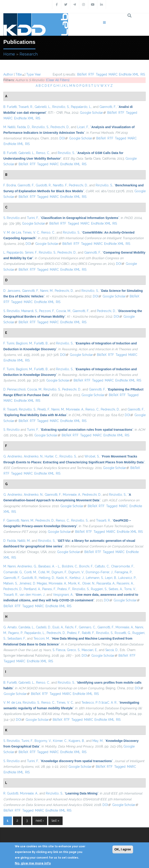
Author (8, 74)
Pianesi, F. (49, 589)
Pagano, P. (16, 633)
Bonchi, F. (86, 566)
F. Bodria (10, 185)
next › (40, 821)
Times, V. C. (31, 232)
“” (80, 218)
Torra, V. (130, 589)
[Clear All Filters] (58, 80)
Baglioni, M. (24, 343)
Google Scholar (93, 113)
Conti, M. (30, 572)
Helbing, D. (47, 578)
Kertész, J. (77, 578)
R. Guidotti (11, 793)
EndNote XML (129, 74)
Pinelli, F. (44, 409)
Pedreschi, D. (60, 127)
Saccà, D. (112, 650)
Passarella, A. (106, 583)
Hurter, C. (51, 456)
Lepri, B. (111, 578)
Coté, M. (44, 572)
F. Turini (9, 343)
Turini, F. (33, 218)
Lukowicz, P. (127, 578)
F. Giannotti (11, 520)
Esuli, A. (58, 627)
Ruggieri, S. (99, 589)
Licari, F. (83, 127)
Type (30, 74)
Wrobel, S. (92, 456)
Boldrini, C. (70, 566)
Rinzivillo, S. (61, 107)
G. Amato (10, 627)
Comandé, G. (13, 572)
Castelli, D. (43, 627)
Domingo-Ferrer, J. (99, 572)
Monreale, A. (75, 409)
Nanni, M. (47, 291)
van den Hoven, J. (32, 595)
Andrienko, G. (27, 566)
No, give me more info (33, 863)
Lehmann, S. (95, 578)
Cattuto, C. (102, 566)
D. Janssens (12, 291)
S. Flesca (59, 650)
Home (9, 54)
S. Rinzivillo (12, 218)
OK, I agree (123, 849)
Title (19, 74)
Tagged (101, 74)
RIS (143, 74)
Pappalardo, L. (81, 107)
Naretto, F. (60, 185)
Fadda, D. (24, 127)
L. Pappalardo (13, 252)
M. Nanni (10, 566)
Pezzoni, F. (47, 311)
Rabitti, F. (88, 633)
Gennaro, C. (87, 627)
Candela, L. (26, 627)
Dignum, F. (59, 572)
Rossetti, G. (123, 633)
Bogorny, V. (43, 741)
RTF (91, 74)
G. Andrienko (13, 456)
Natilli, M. (24, 541)
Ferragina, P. (123, 572)
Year (38, 74)
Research (29, 54)
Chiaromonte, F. (122, 566)
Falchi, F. (71, 627)
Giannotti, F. (108, 107)
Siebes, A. (116, 589)
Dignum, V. (76, 572)
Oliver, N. (89, 583)
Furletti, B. (41, 343)
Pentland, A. (32, 589)
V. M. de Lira (12, 232)
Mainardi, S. (29, 311)
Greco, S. (73, 650)
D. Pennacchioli (14, 389)
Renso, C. (43, 153)
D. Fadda (10, 541)
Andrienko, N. (33, 456)
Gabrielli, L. (43, 107)
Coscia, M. (64, 311)
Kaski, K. (62, 578)
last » (55, 821)
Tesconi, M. (42, 638)
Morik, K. (74, 583)
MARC (113, 74)
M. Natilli (9, 127)
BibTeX (82, 74)
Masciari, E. (90, 650)
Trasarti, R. (26, 107)
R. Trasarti (10, 409)
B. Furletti (10, 107)
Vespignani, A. (63, 595)
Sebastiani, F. (16, 638)
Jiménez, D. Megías (33, 583)
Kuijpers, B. (77, 741)
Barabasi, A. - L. (49, 566)
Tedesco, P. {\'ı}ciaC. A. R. (99, 703)
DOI (64, 138)
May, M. (98, 741)
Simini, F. (31, 252)
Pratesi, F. (64, 589)
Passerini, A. (125, 583)
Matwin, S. (10, 583)
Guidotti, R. (44, 185)
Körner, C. (60, 741)
